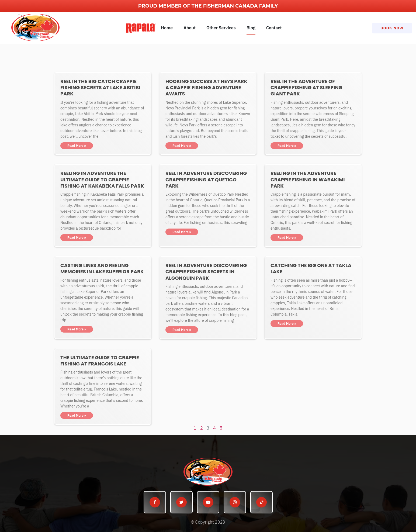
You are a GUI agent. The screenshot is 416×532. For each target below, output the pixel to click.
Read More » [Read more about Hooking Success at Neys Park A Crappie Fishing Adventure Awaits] (182, 146)
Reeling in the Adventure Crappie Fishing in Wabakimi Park (308, 179)
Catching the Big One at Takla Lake (311, 268)
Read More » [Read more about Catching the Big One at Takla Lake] (287, 324)
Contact (274, 28)
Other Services (221, 28)
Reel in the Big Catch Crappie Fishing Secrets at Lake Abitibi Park (100, 88)
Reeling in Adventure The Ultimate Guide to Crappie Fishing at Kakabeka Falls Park (102, 179)
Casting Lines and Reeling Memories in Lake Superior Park (102, 268)
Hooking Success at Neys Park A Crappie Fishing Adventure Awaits (206, 88)
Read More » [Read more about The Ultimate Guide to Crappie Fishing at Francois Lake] (77, 415)
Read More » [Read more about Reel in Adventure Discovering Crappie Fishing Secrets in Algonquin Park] (182, 330)
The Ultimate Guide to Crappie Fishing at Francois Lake (100, 361)
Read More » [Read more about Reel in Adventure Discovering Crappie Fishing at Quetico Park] (182, 232)
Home (167, 28)
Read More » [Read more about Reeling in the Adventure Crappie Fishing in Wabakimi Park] (287, 238)
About (190, 28)
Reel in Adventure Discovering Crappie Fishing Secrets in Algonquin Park (206, 272)
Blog (251, 28)
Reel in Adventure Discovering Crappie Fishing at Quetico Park (206, 179)
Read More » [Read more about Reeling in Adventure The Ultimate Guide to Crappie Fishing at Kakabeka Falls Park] (77, 238)
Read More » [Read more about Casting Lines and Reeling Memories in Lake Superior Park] (77, 329)
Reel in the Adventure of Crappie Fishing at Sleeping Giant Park (306, 88)
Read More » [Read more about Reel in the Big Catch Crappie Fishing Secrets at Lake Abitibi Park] (77, 146)
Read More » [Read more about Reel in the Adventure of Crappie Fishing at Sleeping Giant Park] (287, 146)
